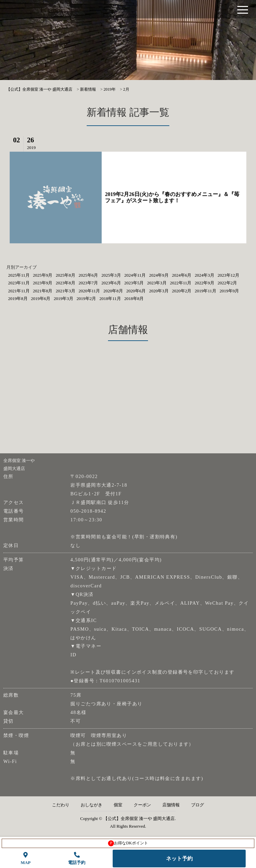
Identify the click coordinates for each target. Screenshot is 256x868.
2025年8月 (65, 275)
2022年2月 (227, 283)
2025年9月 (43, 275)
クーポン (142, 805)
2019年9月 (229, 291)
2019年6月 (41, 298)
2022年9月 (204, 283)
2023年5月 (134, 283)
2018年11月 (110, 298)
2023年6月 (111, 283)
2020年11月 (89, 291)
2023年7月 (88, 283)
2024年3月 (204, 275)
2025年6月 (88, 275)
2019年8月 (18, 298)
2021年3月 (65, 291)
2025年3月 (111, 275)
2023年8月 (65, 283)
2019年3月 (63, 298)
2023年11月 (19, 283)
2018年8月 (134, 298)
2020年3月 (159, 291)
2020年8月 (113, 291)
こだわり (61, 805)
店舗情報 (171, 805)
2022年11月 (181, 283)
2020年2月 (182, 291)
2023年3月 (157, 283)
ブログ (197, 805)
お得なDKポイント (128, 843)
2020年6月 (136, 291)
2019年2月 (86, 298)
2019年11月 (205, 291)
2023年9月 (43, 283)
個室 (118, 805)
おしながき (91, 805)
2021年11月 (19, 291)
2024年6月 (182, 275)
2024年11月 (135, 275)
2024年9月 (159, 275)
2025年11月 (19, 275)
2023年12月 (228, 275)
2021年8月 (43, 291)
